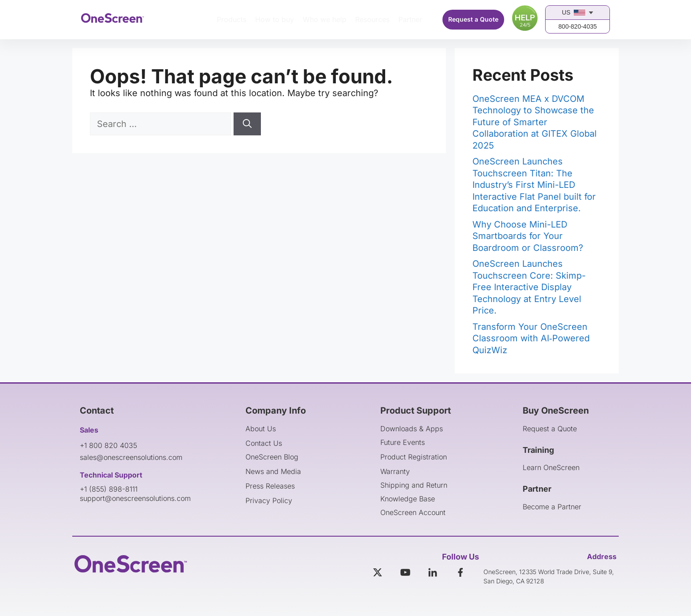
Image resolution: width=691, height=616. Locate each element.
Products (232, 19)
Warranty (395, 471)
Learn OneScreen (551, 467)
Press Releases (270, 486)
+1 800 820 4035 (108, 445)
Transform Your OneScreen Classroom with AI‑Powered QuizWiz (531, 338)
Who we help (325, 19)
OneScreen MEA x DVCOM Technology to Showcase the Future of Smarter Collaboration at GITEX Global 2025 (535, 122)
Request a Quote (473, 19)
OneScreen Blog (272, 457)
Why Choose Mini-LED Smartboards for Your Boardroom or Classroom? (528, 236)
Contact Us (264, 443)
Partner (410, 19)
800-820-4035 (578, 26)
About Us (261, 429)
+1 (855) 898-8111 (109, 489)
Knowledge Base (408, 499)
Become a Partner (552, 507)
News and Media (273, 471)
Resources (372, 19)
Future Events (403, 442)
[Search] (247, 124)
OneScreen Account (413, 512)
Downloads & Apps (412, 429)
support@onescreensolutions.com (135, 498)
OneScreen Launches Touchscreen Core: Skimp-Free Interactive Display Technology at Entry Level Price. (529, 287)
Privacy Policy (269, 500)
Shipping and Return (414, 485)
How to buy (275, 19)
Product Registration (414, 457)
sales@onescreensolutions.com (131, 457)
